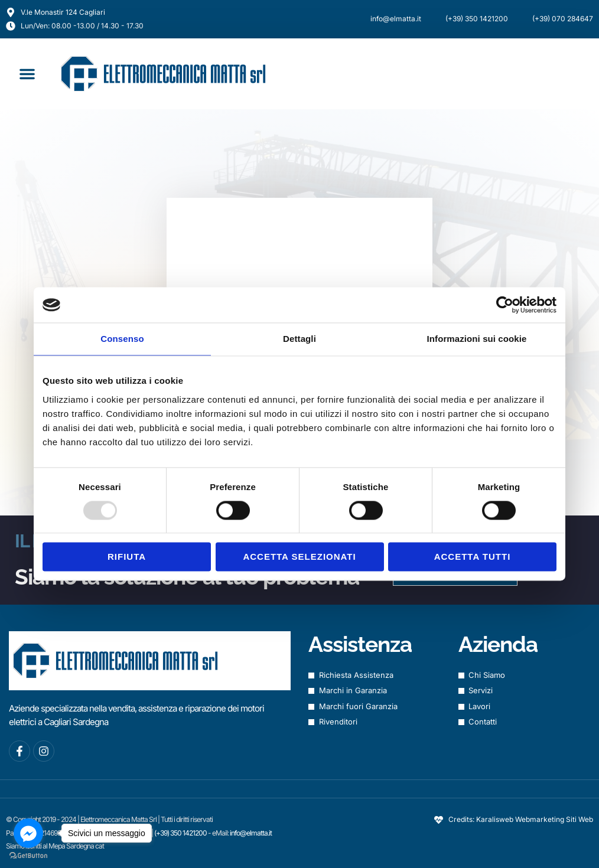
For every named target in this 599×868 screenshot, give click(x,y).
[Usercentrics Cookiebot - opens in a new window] (505, 305)
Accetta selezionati (299, 557)
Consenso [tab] (122, 339)
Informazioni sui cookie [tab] (477, 339)
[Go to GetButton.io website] (28, 856)
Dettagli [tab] (299, 339)
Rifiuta (127, 557)
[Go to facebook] (28, 833)
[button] (27, 74)
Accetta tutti (473, 557)
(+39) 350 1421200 (181, 833)
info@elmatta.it (251, 833)
